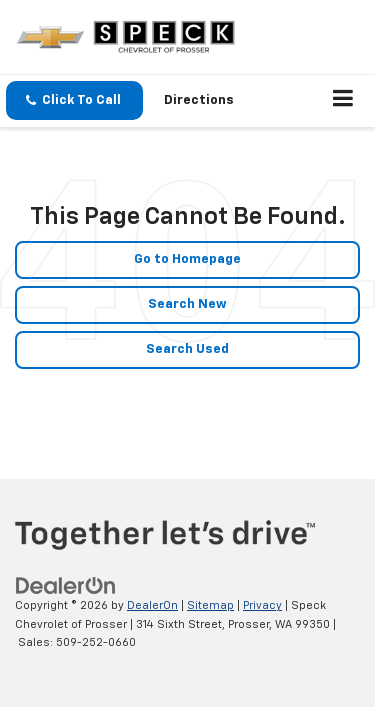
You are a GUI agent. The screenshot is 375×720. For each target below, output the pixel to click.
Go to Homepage (187, 259)
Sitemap (210, 605)
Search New (187, 304)
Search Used (187, 349)
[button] (74, 100)
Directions (199, 100)
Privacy (262, 605)
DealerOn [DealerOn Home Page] (152, 605)
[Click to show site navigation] (343, 101)
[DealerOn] (66, 586)
